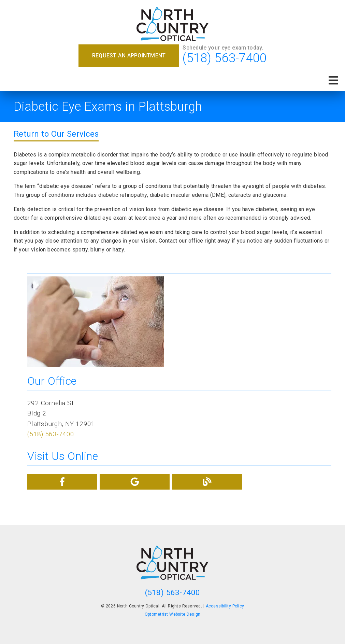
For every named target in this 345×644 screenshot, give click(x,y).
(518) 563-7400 (225, 58)
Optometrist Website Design (173, 614)
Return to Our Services (56, 134)
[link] (172, 25)
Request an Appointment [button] (129, 56)
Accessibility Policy (225, 606)
